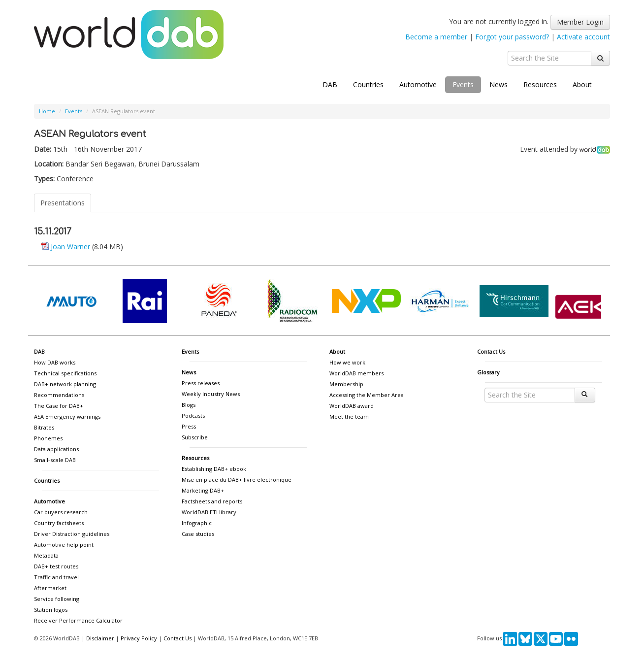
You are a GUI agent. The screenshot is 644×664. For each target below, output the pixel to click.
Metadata (46, 555)
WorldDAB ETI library (209, 512)
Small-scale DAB (55, 460)
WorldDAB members (356, 373)
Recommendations (59, 395)
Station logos (51, 610)
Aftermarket (50, 588)
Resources (540, 84)
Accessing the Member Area (367, 395)
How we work (347, 362)
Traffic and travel (56, 577)
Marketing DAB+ (203, 490)
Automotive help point (64, 545)
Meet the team (349, 416)
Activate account (583, 37)
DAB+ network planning (65, 384)
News (499, 84)
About (582, 84)
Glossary (488, 372)
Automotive (418, 84)
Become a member (436, 37)
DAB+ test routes (56, 566)
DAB (330, 84)
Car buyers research (61, 512)
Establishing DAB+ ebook (214, 469)
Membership (346, 384)
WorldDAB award (352, 406)
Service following (57, 599)
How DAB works (55, 362)
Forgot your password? (512, 37)
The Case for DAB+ (59, 406)
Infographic (197, 523)
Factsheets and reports (212, 501)
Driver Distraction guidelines (72, 534)
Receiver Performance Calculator (78, 620)
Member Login (580, 22)
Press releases (201, 383)
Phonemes (48, 438)
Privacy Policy (139, 638)
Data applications (56, 449)
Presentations (63, 203)
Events (463, 84)
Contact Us (491, 351)
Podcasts (193, 415)
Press (189, 426)
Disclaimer (100, 638)
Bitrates (44, 427)
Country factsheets (59, 523)
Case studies (198, 534)
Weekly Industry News (211, 394)
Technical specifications (65, 373)
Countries (368, 84)
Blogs (189, 405)
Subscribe (195, 437)
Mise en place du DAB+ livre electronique (237, 480)
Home (47, 111)
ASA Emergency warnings (67, 416)
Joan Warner (70, 247)
